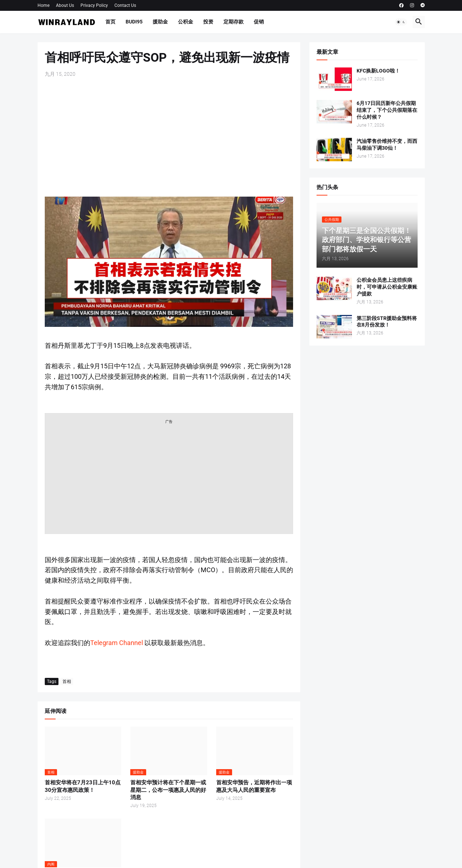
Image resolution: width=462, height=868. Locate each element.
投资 (208, 22)
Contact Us (125, 5)
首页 (110, 22)
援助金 (160, 22)
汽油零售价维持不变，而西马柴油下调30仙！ (387, 144)
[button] (401, 22)
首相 (67, 681)
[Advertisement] (169, 137)
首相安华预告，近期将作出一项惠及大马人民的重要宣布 (254, 786)
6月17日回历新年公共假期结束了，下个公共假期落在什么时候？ (387, 110)
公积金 (186, 22)
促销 (259, 22)
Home (43, 5)
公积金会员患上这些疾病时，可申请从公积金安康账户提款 (387, 287)
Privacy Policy (94, 5)
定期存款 (234, 22)
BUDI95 (134, 22)
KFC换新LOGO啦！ (378, 71)
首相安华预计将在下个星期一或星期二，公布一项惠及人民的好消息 (168, 790)
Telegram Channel (117, 643)
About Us (65, 5)
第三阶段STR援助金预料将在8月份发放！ (387, 322)
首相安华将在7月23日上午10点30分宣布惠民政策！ (83, 786)
